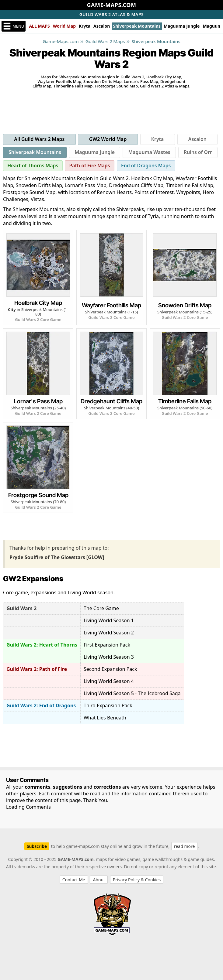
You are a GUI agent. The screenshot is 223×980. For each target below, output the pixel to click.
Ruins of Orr (198, 153)
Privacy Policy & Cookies (137, 880)
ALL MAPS (39, 26)
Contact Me (74, 880)
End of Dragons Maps (147, 166)
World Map (64, 26)
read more (184, 847)
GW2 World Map (108, 139)
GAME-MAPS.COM (112, 5)
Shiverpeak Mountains (137, 26)
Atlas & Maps (112, 14)
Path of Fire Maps (91, 166)
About (99, 880)
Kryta (85, 26)
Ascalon (102, 26)
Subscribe (37, 847)
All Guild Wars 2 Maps (40, 139)
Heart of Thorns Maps (33, 166)
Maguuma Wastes (149, 153)
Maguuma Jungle (182, 26)
